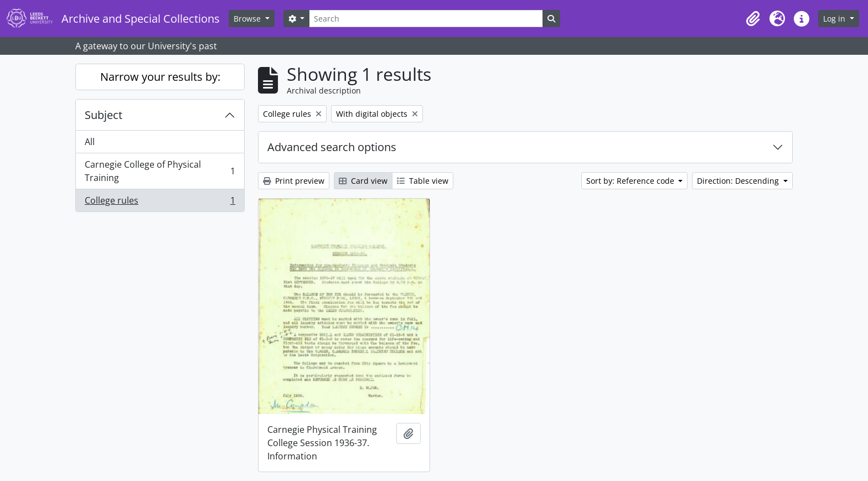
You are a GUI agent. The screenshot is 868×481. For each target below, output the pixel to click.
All (90, 142)
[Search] (426, 19)
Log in (835, 19)
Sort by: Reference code (631, 181)
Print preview (294, 181)
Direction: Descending (739, 181)
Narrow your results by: (160, 77)
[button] (753, 19)
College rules (160, 203)
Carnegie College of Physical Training (160, 171)
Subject (104, 115)
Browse (248, 19)
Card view (363, 181)
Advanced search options (332, 147)
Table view (423, 181)
